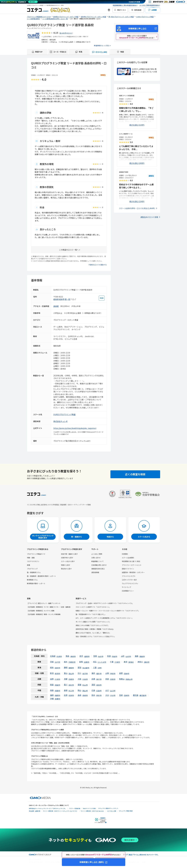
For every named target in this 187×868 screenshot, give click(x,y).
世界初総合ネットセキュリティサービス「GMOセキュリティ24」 (48, 808)
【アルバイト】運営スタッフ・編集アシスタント (44, 603)
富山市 (71, 673)
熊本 (93, 695)
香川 (66, 685)
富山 (66, 673)
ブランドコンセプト (129, 576)
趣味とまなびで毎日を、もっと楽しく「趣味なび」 (93, 633)
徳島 (52, 685)
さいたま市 (102, 662)
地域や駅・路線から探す (69, 554)
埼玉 (95, 662)
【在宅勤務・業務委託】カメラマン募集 (41, 611)
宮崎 (121, 695)
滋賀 (52, 679)
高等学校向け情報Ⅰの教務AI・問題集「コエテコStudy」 (95, 629)
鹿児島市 (143, 695)
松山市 (85, 685)
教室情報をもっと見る (102, 45)
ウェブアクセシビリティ (130, 583)
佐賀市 (71, 695)
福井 (93, 673)
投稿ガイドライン (128, 569)
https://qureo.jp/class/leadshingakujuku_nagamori (75, 428)
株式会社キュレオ (60, 421)
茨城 (52, 662)
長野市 (127, 673)
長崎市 (85, 695)
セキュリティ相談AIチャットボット (108, 808)
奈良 (107, 679)
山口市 (113, 691)
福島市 (142, 656)
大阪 (79, 679)
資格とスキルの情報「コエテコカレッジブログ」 (92, 625)
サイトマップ (126, 587)
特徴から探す (66, 565)
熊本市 (99, 695)
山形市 (128, 656)
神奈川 (140, 662)
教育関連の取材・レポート (36, 583)
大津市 (57, 679)
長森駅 (56, 306)
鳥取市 (57, 691)
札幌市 (59, 656)
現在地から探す (66, 569)
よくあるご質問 (97, 554)
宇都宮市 (72, 662)
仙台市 (101, 656)
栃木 (66, 662)
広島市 (99, 691)
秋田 (109, 656)
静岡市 (71, 668)
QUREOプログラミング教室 (64, 414)
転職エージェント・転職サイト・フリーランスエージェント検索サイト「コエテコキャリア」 (108, 611)
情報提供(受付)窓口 (98, 569)
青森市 (73, 656)
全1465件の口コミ (66, 33)
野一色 (67, 299)
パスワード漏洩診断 (75, 808)
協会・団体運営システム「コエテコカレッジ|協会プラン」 (96, 636)
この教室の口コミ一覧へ (69, 250)
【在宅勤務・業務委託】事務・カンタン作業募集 (44, 614)
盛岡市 (87, 656)
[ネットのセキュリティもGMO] (19, 2)
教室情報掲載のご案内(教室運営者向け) (125, 5)
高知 (93, 685)
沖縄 (52, 699)
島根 (66, 690)
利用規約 (125, 554)
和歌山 (122, 679)
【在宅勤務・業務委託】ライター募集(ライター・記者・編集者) (49, 607)
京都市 (71, 679)
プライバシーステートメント (132, 565)
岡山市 (85, 691)
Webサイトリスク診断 (89, 808)
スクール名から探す (68, 561)
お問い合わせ (96, 558)
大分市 (113, 695)
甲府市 (113, 673)
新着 (29, 565)
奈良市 (113, 679)
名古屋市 (86, 668)
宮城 (95, 656)
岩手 (81, 656)
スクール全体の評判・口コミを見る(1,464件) (137, 208)
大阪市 (85, 679)
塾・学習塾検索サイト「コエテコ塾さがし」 (91, 614)
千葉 (112, 662)
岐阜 (52, 667)
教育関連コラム (32, 580)
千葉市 (117, 662)
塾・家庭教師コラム (34, 572)
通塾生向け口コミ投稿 (149, 217)
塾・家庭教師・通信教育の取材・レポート (41, 576)
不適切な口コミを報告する (98, 265)
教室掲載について (97, 561)
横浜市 (147, 662)
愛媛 (79, 685)
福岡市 (57, 695)
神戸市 (99, 679)
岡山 (79, 690)
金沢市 (85, 673)
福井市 (99, 673)
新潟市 (57, 673)
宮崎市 (127, 695)
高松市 (71, 685)
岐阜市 (62, 299)
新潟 (52, 673)
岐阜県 (56, 299)
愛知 (79, 667)
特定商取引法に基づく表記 (131, 561)
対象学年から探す (67, 558)
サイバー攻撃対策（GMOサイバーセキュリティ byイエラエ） (60, 811)
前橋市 (87, 662)
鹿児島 (136, 695)
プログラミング (32, 569)
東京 (126, 662)
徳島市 (57, 685)
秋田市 (114, 656)
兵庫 (93, 679)
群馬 (81, 662)
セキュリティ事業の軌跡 (126, 811)
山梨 (107, 673)
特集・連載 (31, 558)
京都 (66, 679)
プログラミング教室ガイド (36, 554)
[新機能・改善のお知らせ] (109, 10)
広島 (93, 690)
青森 (67, 656)
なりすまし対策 (112, 811)
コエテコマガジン (33, 561)
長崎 (79, 695)
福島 (137, 656)
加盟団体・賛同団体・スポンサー (133, 572)
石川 (79, 673)
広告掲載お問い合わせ (99, 565)
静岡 (66, 667)
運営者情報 (95, 572)
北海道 (53, 656)
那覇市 (57, 699)
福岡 (52, 695)
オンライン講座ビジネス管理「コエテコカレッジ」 (93, 622)
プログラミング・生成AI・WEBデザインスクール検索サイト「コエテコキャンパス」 (105, 603)
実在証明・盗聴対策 (35, 811)
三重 (95, 667)
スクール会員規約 (128, 558)
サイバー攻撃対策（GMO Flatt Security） (93, 811)
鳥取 (52, 690)
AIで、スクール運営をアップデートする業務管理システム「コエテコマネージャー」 (104, 618)
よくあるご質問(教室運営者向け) (150, 5)
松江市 (71, 691)
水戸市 (57, 662)
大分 (107, 695)
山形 (123, 656)
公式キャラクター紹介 (129, 580)
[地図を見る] (102, 298)
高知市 (99, 685)
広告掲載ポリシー (128, 591)
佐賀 (66, 695)
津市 (100, 668)
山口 (107, 690)
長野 (121, 673)
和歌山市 (129, 679)
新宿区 (131, 662)
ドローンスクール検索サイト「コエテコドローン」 (93, 607)
